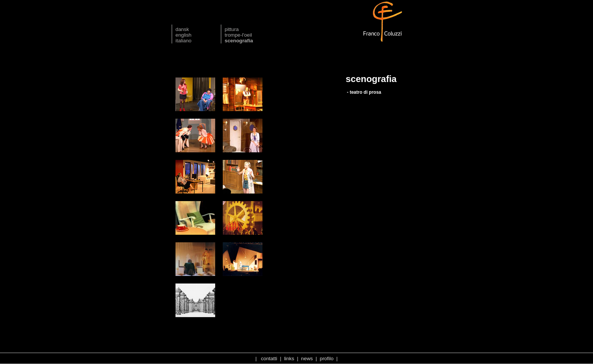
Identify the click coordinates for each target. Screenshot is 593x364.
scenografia (239, 41)
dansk (182, 29)
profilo (327, 359)
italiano (183, 41)
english (183, 35)
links (289, 359)
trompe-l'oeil (238, 35)
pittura (232, 29)
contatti (269, 359)
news (307, 359)
